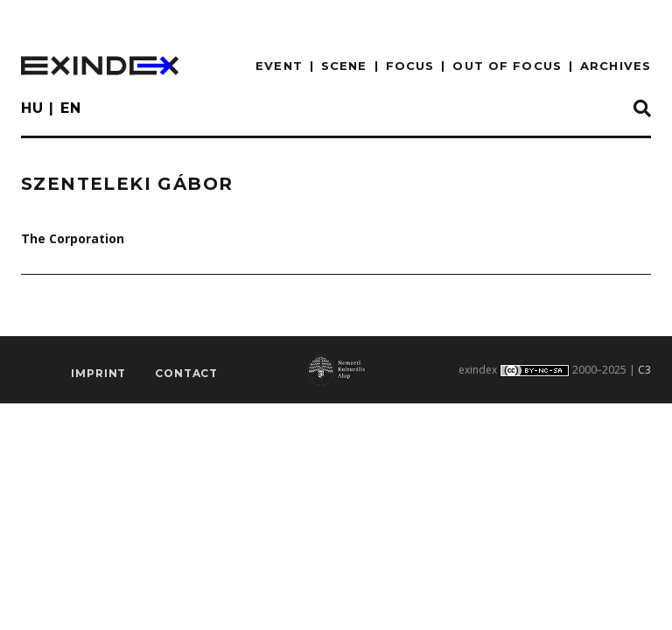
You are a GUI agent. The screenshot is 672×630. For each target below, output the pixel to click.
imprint (98, 373)
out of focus (507, 66)
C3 (644, 370)
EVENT (279, 66)
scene (344, 66)
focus (410, 66)
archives (616, 66)
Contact (186, 373)
